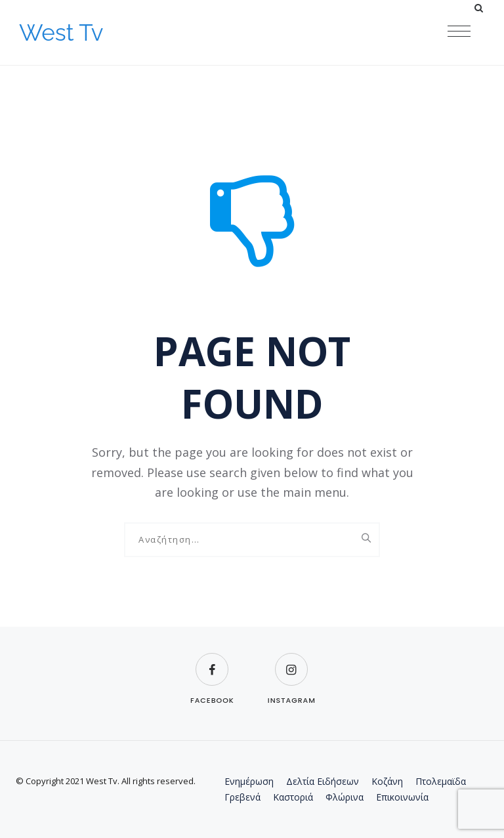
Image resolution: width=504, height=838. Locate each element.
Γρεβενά (242, 797)
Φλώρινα (345, 797)
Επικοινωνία (402, 797)
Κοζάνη (387, 781)
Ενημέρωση (249, 781)
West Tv (61, 32)
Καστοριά (293, 797)
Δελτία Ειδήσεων (323, 781)
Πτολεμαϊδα (441, 781)
